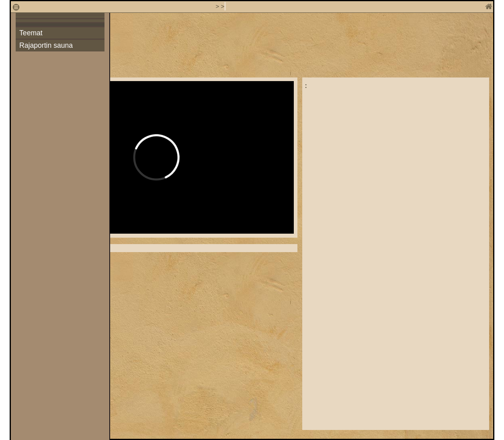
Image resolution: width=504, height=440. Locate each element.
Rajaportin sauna (46, 45)
